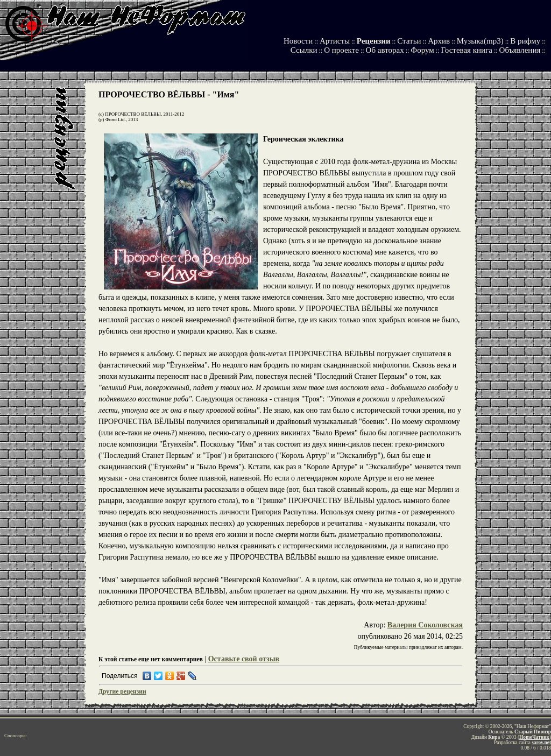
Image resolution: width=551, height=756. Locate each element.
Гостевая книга (466, 50)
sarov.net (541, 743)
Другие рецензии (122, 692)
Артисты (335, 41)
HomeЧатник (534, 737)
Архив (439, 41)
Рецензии (374, 41)
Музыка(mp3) (480, 41)
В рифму (525, 41)
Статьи (409, 41)
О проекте (341, 50)
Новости (298, 41)
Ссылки (304, 50)
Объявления (520, 50)
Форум (422, 50)
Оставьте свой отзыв (244, 659)
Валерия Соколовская (425, 625)
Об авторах (385, 50)
